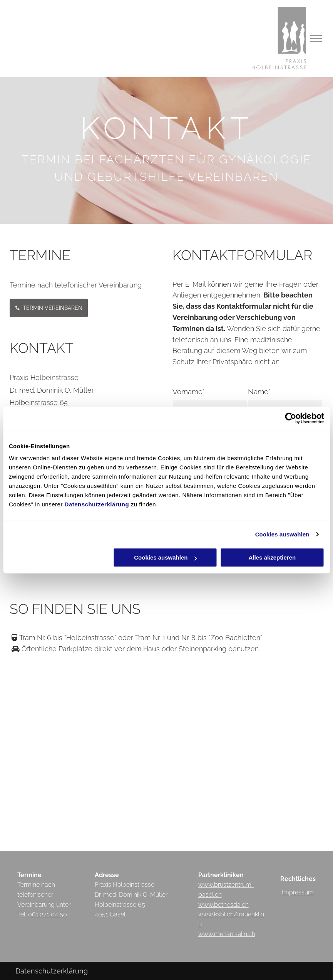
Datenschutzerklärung (97, 504)
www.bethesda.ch (223, 905)
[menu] (316, 39)
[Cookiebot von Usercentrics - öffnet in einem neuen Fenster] (290, 418)
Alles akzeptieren (272, 557)
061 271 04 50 (48, 914)
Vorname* (189, 392)
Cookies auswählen (282, 534)
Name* (259, 392)
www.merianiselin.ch (227, 934)
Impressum (298, 892)
